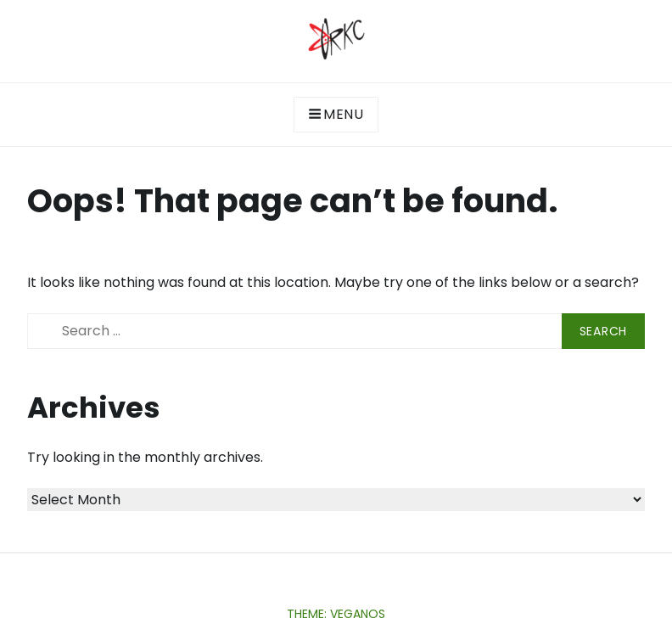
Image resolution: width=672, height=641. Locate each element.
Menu (336, 114)
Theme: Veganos (336, 614)
